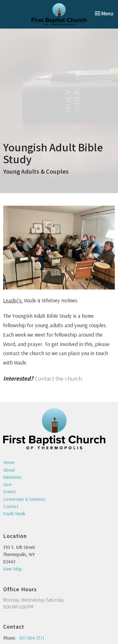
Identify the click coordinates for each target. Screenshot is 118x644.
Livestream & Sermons (24, 499)
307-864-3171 (32, 638)
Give (7, 484)
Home (9, 462)
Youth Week (14, 514)
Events (9, 492)
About (9, 470)
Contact (11, 506)
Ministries (12, 477)
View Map (13, 569)
